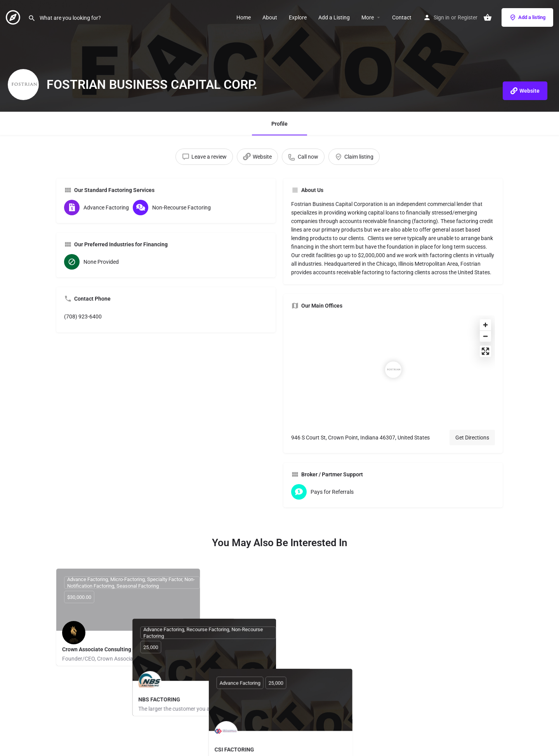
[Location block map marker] (393, 370)
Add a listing (527, 17)
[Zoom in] (485, 325)
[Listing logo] (23, 85)
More (368, 17)
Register (468, 17)
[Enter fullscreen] (485, 351)
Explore (298, 17)
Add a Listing (334, 17)
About (270, 17)
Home (244, 17)
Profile (279, 124)
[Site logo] (14, 17)
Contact (402, 17)
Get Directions (472, 438)
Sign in (442, 17)
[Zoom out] (485, 336)
